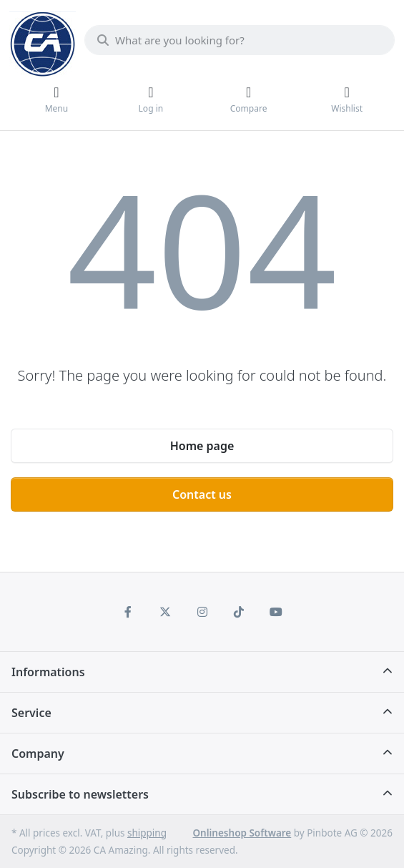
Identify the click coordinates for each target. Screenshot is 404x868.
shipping (147, 833)
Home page (202, 446)
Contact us (202, 494)
